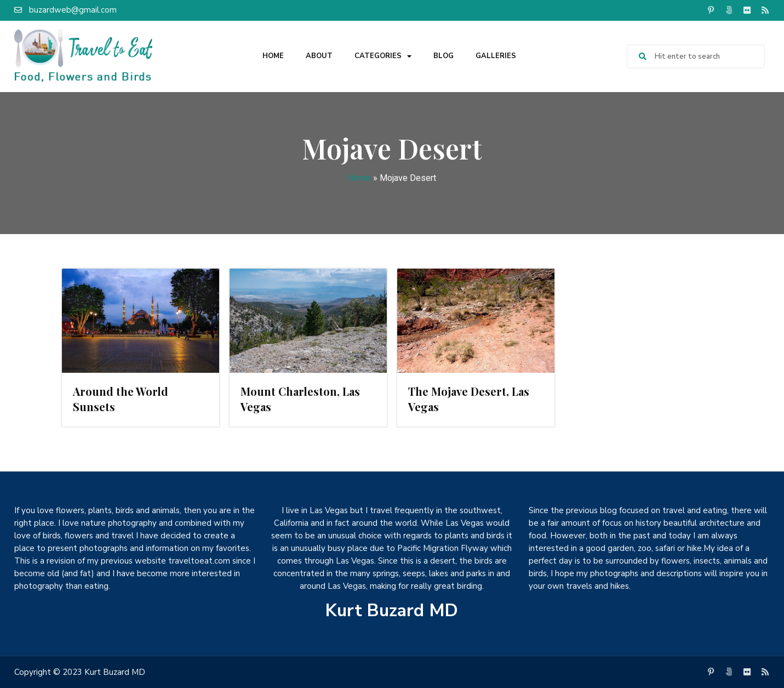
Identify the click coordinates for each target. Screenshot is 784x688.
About (319, 56)
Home (273, 56)
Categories (383, 56)
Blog (443, 56)
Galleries (496, 56)
